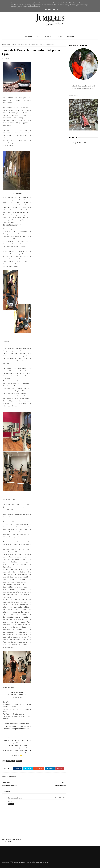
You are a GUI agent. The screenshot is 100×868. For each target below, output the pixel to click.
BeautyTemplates (19, 862)
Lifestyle (49, 37)
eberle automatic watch (15, 798)
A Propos (29, 37)
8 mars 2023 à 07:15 (60, 798)
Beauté (61, 37)
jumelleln (27, 751)
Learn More (47, 10)
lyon (15, 45)
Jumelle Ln (79, 143)
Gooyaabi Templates (43, 862)
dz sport (9, 45)
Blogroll (71, 37)
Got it (56, 10)
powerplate (21, 45)
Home (3, 45)
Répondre (11, 804)
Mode (38, 37)
